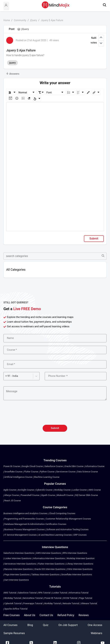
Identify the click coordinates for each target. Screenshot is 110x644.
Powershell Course (30, 495)
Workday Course (62, 490)
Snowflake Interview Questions (77, 574)
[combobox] (6, 376)
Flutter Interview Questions (51, 564)
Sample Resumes (14, 633)
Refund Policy (66, 615)
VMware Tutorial (89, 603)
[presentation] (55, 415)
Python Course (47, 472)
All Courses (10, 625)
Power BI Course (12, 466)
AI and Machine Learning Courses (55, 535)
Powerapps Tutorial (33, 603)
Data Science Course (87, 472)
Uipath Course (48, 495)
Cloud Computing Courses (62, 513)
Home (7, 20)
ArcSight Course (26, 490)
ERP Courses (80, 535)
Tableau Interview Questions (46, 574)
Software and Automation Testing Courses (68, 529)
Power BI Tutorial (53, 598)
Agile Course (10, 490)
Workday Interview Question (81, 558)
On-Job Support (68, 625)
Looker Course (79, 490)
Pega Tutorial (86, 598)
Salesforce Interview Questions (19, 553)
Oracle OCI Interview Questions (50, 569)
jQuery (34, 20)
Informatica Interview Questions (49, 558)
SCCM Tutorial (70, 598)
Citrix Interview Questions (80, 569)
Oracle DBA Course (74, 466)
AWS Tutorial (10, 593)
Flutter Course (31, 472)
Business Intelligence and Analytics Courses (25, 513)
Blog (30, 625)
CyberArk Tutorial (13, 603)
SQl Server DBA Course (87, 495)
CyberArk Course (44, 490)
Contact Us (46, 615)
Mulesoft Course (65, 495)
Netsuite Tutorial (71, 603)
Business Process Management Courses (25, 529)
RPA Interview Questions (75, 553)
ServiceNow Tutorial (33, 598)
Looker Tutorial (60, 593)
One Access (95, 625)
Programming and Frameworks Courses (24, 519)
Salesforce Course (54, 466)
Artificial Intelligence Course (18, 477)
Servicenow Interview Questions (20, 564)
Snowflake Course (13, 472)
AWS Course (95, 490)
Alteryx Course (12, 495)
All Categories (16, 270)
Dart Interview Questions (17, 580)
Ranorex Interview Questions (19, 569)
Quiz (46, 625)
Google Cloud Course (32, 466)
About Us (30, 615)
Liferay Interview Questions (80, 564)
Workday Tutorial (13, 598)
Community (20, 20)
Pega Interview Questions (17, 574)
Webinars (96, 633)
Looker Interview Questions (18, 558)
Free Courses (12, 615)
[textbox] (55, 107)
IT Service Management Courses (20, 535)
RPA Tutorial (44, 593)
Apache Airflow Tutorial (16, 609)
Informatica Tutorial (79, 593)
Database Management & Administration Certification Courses (35, 524)
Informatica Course (95, 466)
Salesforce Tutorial (27, 593)
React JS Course (13, 501)
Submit (94, 239)
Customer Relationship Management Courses (68, 519)
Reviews (84, 615)
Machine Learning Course (47, 477)
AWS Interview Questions (49, 553)
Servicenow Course (66, 472)
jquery (12, 63)
